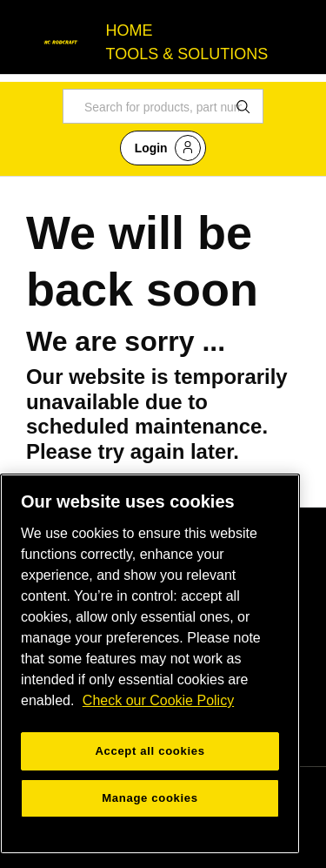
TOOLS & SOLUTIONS (187, 54)
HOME (130, 30)
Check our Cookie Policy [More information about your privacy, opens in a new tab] (158, 700)
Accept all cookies (150, 751)
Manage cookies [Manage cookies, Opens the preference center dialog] (150, 798)
